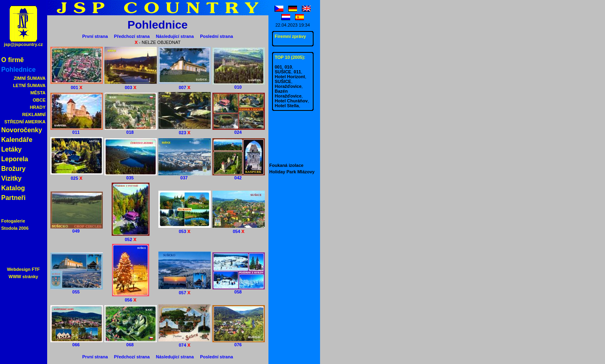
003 (131, 85)
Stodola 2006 (15, 228)
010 (239, 85)
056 (131, 297)
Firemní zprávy (291, 36)
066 (77, 343)
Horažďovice (288, 86)
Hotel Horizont (290, 77)
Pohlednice (18, 70)
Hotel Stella (287, 106)
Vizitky (11, 178)
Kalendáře (17, 140)
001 (77, 85)
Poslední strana (216, 36)
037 (185, 176)
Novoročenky (22, 130)
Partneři (13, 198)
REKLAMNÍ (34, 114)
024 (239, 130)
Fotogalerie (13, 221)
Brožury (13, 169)
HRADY (38, 107)
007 (185, 85)
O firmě (12, 60)
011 (77, 130)
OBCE (39, 100)
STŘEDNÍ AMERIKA (25, 122)
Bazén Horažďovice (288, 94)
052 (131, 237)
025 (77, 176)
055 (77, 290)
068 (131, 343)
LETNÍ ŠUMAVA (29, 85)
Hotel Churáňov (291, 101)
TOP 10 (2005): (290, 57)
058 (239, 290)
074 (185, 342)
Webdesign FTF (23, 269)
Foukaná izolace (286, 165)
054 (239, 229)
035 (131, 176)
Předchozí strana (132, 36)
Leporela (15, 159)
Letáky (11, 149)
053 (185, 229)
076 (239, 343)
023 (185, 130)
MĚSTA (38, 93)
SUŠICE (283, 72)
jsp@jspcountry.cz (24, 44)
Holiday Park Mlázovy (292, 172)
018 (131, 130)
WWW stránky (23, 277)
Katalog (13, 188)
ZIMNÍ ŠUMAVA (30, 78)
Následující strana (175, 36)
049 (77, 229)
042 (239, 176)
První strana (95, 36)
